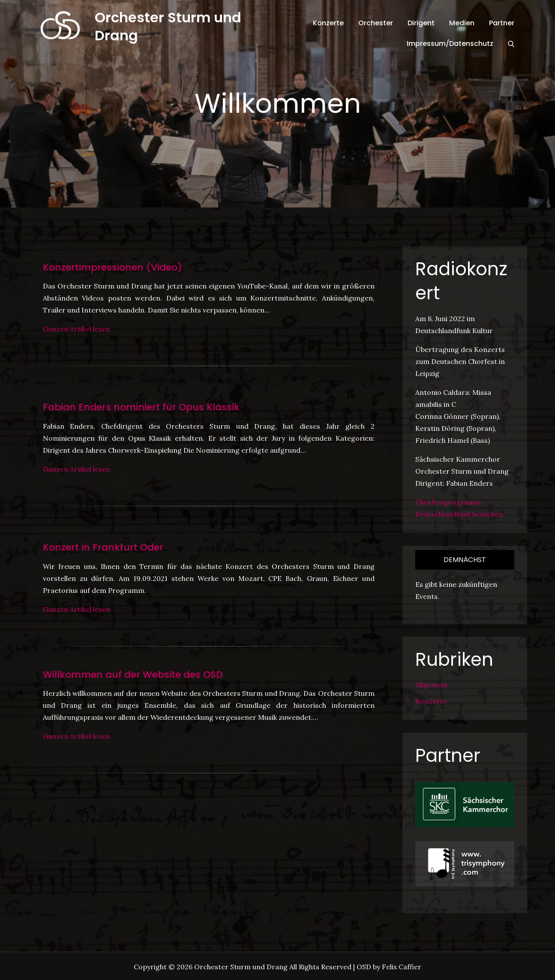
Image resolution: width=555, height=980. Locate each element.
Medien (462, 23)
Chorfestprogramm (448, 502)
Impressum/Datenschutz (450, 44)
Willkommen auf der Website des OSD (133, 675)
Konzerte (328, 23)
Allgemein (431, 685)
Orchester (376, 23)
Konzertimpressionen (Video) (112, 267)
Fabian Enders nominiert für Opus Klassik (141, 407)
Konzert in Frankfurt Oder (103, 547)
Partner (502, 23)
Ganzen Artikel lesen (76, 329)
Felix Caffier (402, 967)
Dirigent (421, 23)
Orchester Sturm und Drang (168, 26)
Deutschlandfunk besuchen (459, 514)
